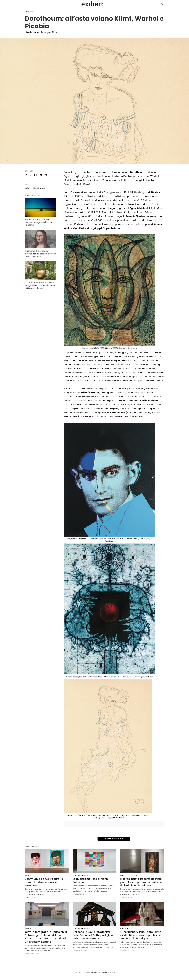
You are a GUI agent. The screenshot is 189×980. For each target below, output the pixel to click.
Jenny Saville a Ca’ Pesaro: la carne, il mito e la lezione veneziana (44, 882)
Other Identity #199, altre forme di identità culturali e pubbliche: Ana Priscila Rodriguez (141, 935)
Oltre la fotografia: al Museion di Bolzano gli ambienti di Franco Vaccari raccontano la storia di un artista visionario (46, 937)
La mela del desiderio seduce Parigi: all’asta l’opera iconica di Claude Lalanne (40, 285)
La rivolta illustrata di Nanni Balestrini (90, 880)
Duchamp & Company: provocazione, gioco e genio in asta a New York (40, 254)
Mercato (29, 12)
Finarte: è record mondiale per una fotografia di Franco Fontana (39, 222)
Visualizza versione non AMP (103, 973)
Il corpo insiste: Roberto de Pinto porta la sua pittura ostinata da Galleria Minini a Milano (141, 882)
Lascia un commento (114, 839)
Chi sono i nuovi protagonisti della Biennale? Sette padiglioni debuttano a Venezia (93, 935)
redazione (33, 32)
